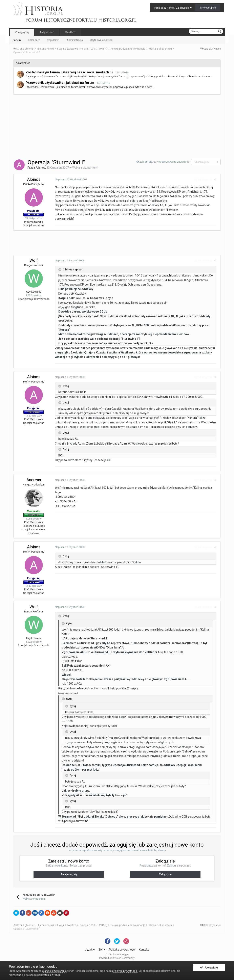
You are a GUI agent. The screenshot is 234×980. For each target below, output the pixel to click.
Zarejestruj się (208, 8)
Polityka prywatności (122, 950)
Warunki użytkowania (54, 971)
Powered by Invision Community (117, 958)
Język (90, 950)
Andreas (34, 480)
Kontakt (144, 950)
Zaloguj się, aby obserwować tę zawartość (164, 162)
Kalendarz (34, 40)
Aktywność (47, 32)
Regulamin (53, 40)
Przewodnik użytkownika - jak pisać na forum (60, 83)
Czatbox (70, 32)
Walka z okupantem (85, 168)
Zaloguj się (165, 874)
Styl (102, 950)
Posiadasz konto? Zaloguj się (173, 8)
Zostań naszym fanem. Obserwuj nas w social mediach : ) (69, 72)
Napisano (70, 179)
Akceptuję (209, 969)
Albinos (40, 168)
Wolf (34, 260)
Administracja (75, 40)
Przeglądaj (22, 32)
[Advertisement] (117, 127)
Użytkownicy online (101, 40)
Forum (17, 40)
